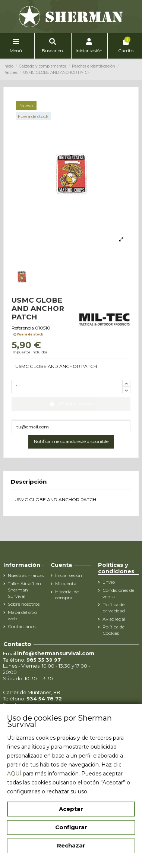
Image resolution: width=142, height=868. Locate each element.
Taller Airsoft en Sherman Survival (24, 590)
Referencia (23, 328)
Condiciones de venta (118, 593)
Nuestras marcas (26, 575)
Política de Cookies (113, 630)
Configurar (71, 827)
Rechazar (71, 845)
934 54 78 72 (44, 699)
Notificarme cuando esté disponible (71, 441)
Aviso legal (114, 619)
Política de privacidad (114, 608)
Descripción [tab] (29, 482)
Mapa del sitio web (22, 615)
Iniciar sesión (69, 575)
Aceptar (71, 809)
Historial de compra (67, 595)
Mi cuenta (66, 583)
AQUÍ (14, 774)
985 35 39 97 (44, 660)
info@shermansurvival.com (56, 653)
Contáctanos (22, 626)
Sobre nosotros (24, 604)
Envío (109, 582)
